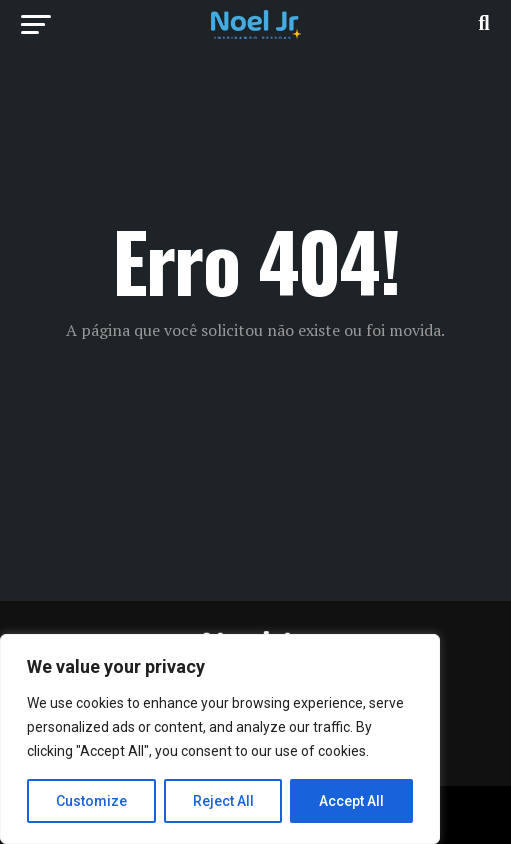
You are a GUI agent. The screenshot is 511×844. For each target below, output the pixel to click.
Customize (91, 801)
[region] (220, 739)
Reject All (223, 801)
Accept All (351, 801)
